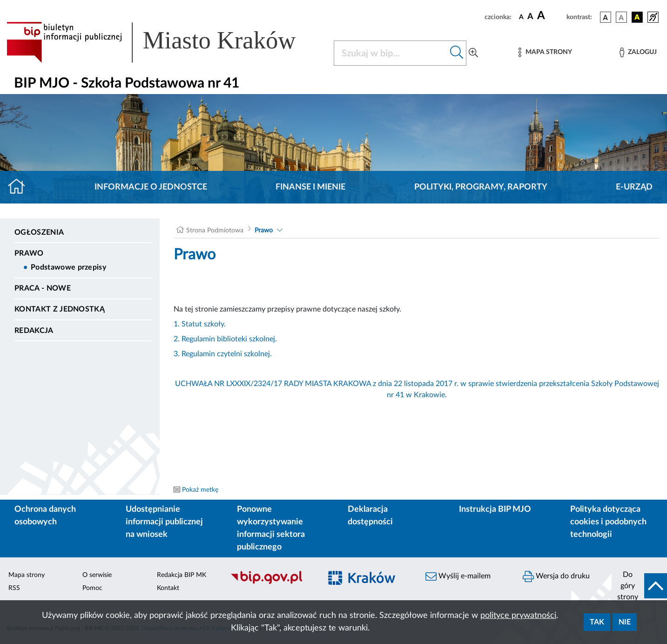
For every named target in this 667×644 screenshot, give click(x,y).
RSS (14, 588)
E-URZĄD (634, 187)
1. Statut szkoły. (200, 324)
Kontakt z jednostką (60, 309)
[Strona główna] (20, 187)
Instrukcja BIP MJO (495, 509)
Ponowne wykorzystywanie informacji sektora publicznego (271, 528)
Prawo (29, 253)
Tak (597, 622)
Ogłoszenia (39, 232)
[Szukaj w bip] (457, 53)
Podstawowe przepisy (68, 267)
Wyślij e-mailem (458, 576)
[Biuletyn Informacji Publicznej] (271, 583)
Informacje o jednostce (151, 187)
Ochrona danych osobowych (45, 516)
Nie (625, 622)
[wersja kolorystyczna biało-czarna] (621, 17)
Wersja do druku (556, 576)
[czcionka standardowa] (521, 17)
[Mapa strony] (545, 52)
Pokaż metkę (200, 490)
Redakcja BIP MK (182, 575)
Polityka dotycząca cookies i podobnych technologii (608, 522)
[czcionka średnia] (530, 17)
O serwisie (97, 575)
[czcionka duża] (550, 16)
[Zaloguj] (638, 52)
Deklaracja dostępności (370, 516)
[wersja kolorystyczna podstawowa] (606, 17)
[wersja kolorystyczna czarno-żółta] (637, 17)
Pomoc (92, 588)
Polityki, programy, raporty (481, 187)
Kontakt (168, 588)
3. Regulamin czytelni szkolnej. (223, 354)
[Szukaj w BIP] (391, 53)
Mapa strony (27, 575)
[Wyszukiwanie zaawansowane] (473, 53)
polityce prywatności (518, 616)
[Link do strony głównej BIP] (165, 42)
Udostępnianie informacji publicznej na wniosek (164, 522)
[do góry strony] (639, 586)
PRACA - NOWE (43, 288)
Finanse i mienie (310, 187)
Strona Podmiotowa (215, 230)
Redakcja (34, 331)
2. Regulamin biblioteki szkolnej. (225, 339)
